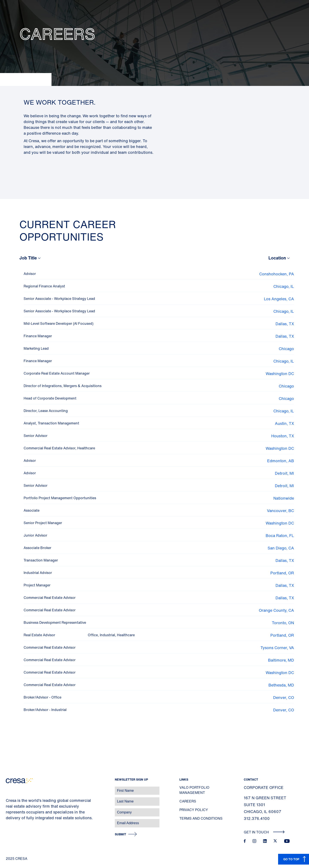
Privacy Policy (194, 810)
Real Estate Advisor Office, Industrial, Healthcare (79, 635)
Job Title (28, 258)
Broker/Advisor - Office (42, 697)
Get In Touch (264, 832)
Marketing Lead (36, 348)
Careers (188, 801)
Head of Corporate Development (50, 398)
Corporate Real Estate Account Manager (57, 373)
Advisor (30, 274)
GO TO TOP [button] (291, 859)
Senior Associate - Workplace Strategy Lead (59, 299)
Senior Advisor (36, 436)
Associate (32, 510)
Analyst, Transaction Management (51, 423)
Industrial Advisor (38, 573)
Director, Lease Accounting (46, 411)
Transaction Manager (41, 560)
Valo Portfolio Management (194, 790)
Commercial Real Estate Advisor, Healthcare (59, 448)
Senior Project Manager (43, 523)
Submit (120, 834)
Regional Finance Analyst (44, 286)
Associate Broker (37, 548)
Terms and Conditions (201, 818)
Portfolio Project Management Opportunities (60, 498)
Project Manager (37, 585)
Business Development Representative (55, 622)
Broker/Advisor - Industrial (45, 710)
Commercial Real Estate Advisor (50, 598)
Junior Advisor (35, 535)
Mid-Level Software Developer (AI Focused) (58, 323)
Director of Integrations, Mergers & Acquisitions (63, 386)
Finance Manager (38, 336)
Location (277, 258)
